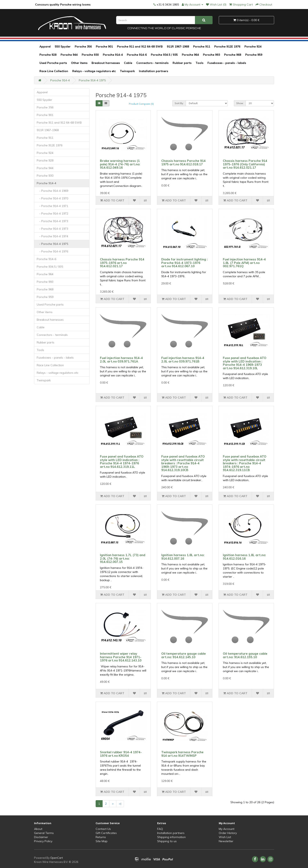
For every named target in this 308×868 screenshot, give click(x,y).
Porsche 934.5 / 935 (164, 55)
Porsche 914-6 (137, 55)
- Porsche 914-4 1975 (52, 244)
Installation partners (153, 71)
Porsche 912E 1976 (227, 47)
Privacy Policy (43, 841)
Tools (199, 63)
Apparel (45, 47)
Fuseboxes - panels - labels (227, 63)
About (38, 829)
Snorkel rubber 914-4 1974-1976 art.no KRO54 (121, 754)
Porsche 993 (211, 55)
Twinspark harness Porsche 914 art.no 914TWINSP (182, 754)
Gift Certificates (106, 833)
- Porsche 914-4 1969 (52, 191)
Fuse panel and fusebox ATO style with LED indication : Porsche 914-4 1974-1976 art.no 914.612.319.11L (122, 462)
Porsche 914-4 (113, 55)
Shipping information (171, 837)
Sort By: (179, 103)
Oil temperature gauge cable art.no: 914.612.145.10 (184, 655)
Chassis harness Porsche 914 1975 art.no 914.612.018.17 (183, 162)
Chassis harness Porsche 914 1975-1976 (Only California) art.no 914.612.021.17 (245, 164)
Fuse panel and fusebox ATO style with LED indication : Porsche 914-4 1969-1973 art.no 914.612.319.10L (245, 363)
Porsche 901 (104, 47)
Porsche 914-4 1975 (92, 80)
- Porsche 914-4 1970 (52, 198)
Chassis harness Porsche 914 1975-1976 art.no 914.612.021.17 (122, 263)
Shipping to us (167, 841)
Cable (128, 63)
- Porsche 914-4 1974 (52, 236)
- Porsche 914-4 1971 (52, 206)
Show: (240, 103)
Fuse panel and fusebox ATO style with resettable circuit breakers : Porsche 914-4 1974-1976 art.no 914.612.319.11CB (245, 463)
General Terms (44, 833)
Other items (79, 63)
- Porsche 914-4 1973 (52, 221)
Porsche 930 (90, 55)
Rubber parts (182, 63)
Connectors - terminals (152, 63)
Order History (228, 833)
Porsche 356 (83, 47)
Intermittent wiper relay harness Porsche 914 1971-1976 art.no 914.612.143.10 (121, 657)
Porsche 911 (202, 47)
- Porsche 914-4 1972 (52, 214)
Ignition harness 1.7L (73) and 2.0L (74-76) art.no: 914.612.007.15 (123, 558)
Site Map (102, 841)
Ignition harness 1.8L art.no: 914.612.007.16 (183, 557)
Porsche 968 (233, 55)
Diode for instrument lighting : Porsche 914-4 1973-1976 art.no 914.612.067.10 (184, 263)
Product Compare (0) (141, 104)
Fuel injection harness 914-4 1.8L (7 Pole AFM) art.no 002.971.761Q (244, 263)
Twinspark (127, 71)
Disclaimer (41, 837)
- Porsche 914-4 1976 (52, 251)
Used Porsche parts (53, 63)
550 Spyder (63, 47)
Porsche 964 (190, 55)
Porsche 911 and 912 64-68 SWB (140, 47)
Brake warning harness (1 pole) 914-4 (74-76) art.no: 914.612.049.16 (120, 164)
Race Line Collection (54, 71)
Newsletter (226, 841)
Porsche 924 (253, 47)
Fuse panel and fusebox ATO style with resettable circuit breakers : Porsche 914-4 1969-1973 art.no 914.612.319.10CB (183, 463)
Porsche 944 (69, 55)
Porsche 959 (254, 55)
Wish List (225, 837)
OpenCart (57, 858)
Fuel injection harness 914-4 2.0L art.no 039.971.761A (121, 360)
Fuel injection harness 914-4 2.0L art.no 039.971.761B (183, 360)
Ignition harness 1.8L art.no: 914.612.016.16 (244, 557)
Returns (101, 837)
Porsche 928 (48, 55)
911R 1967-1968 (178, 47)
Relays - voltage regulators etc (94, 71)
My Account (227, 829)
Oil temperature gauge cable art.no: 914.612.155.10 (245, 655)
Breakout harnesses (106, 63)
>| (120, 804)
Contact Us (103, 829)
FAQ (160, 829)
